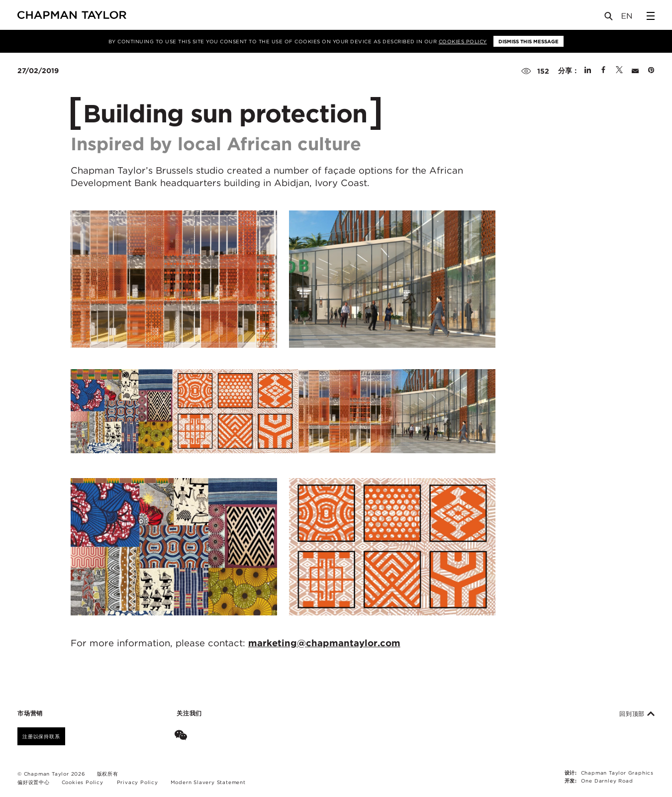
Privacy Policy (138, 782)
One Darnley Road (607, 781)
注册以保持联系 (41, 736)
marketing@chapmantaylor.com (324, 643)
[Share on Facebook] (603, 71)
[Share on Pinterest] (651, 71)
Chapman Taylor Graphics (617, 773)
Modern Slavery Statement (208, 782)
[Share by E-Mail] (635, 71)
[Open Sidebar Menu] (651, 16)
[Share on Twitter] (619, 71)
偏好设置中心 (34, 782)
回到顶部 (637, 714)
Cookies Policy (463, 41)
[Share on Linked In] (588, 71)
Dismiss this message (528, 41)
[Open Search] (609, 18)
